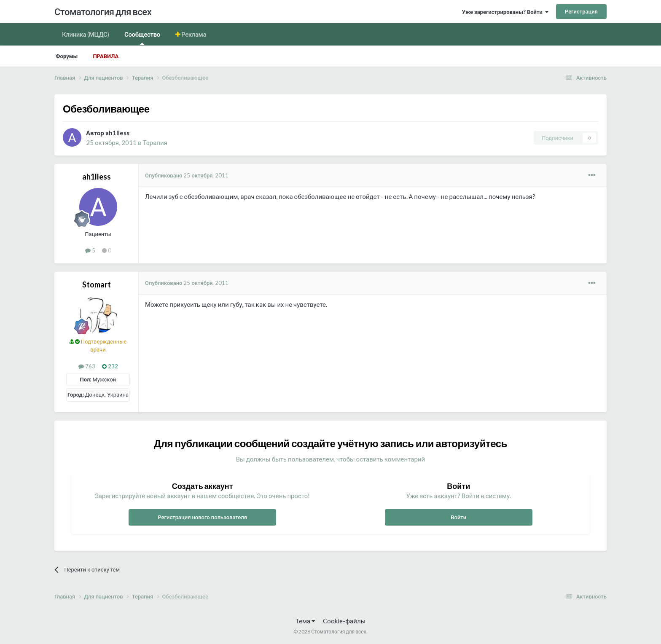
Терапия (155, 142)
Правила (106, 56)
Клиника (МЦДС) (86, 34)
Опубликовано (187, 175)
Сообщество (142, 38)
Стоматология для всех (103, 12)
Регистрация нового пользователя (202, 517)
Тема (305, 621)
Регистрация (581, 11)
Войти (458, 517)
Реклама (193, 34)
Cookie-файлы (344, 621)
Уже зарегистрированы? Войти (505, 12)
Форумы (67, 56)
